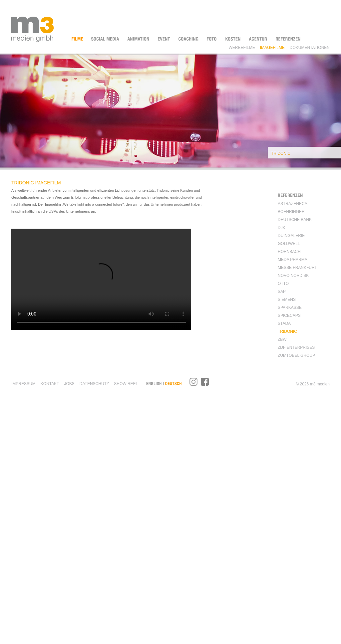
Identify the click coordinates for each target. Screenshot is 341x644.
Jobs (69, 384)
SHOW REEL (126, 384)
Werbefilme (242, 47)
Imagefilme (272, 47)
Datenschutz (94, 384)
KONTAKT (50, 384)
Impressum (23, 384)
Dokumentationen (310, 47)
